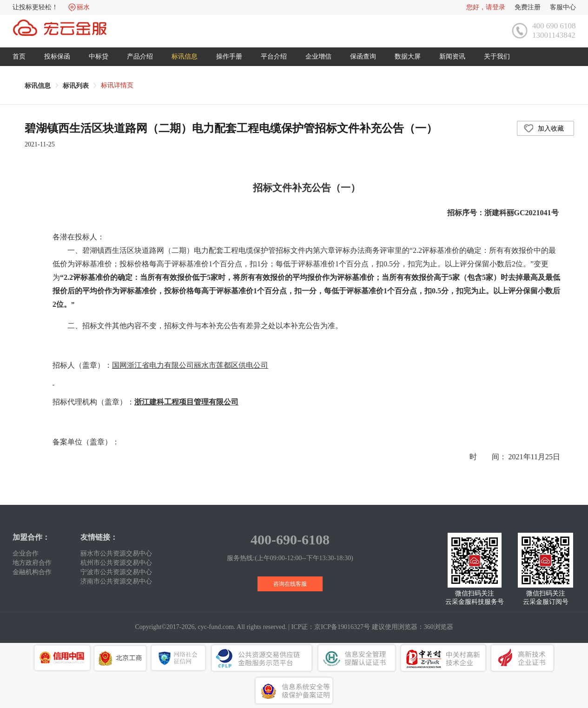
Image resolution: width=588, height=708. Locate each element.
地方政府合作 (32, 563)
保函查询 (363, 56)
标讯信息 (185, 56)
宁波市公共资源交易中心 (116, 572)
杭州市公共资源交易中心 (116, 563)
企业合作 (26, 553)
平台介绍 (274, 56)
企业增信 (318, 56)
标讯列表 (76, 86)
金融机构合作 (32, 572)
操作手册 (229, 56)
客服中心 (563, 7)
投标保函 (57, 56)
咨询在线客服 (290, 584)
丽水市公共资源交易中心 (116, 553)
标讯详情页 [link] (117, 85)
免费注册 (528, 7)
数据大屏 (408, 56)
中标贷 (99, 56)
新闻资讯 (452, 56)
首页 (19, 56)
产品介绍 (140, 56)
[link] (38, 86)
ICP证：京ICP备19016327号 (331, 627)
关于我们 (497, 56)
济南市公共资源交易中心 (116, 581)
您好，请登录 (486, 7)
